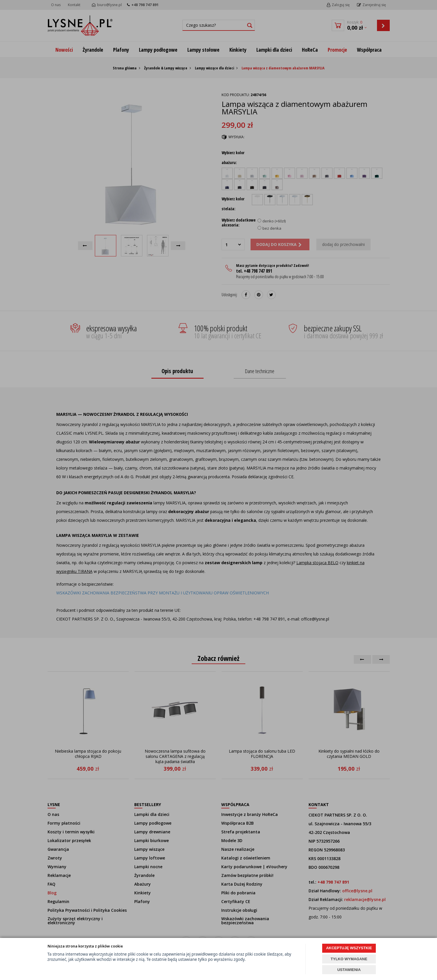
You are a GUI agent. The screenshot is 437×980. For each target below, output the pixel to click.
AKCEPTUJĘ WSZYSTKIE (349, 948)
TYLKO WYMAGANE (349, 959)
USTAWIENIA (349, 970)
